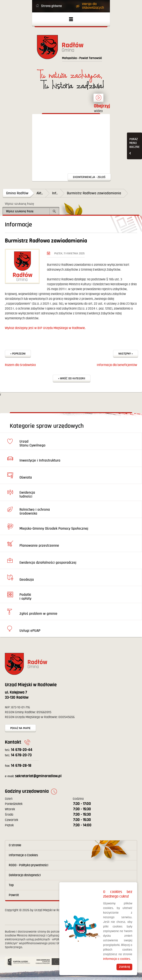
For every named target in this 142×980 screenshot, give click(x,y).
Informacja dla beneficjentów (117, 365)
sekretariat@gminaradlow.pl (33, 776)
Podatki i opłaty (25, 597)
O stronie (15, 845)
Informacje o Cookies (23, 855)
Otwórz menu (71, 19)
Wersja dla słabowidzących (93, 6)
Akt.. (40, 193)
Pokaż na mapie (20, 728)
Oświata (26, 477)
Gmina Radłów (17, 193)
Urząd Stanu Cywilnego (32, 443)
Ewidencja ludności (27, 494)
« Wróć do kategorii (72, 379)
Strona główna (51, 6)
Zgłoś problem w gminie (38, 614)
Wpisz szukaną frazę (19, 204)
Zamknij (124, 967)
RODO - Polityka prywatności (28, 865)
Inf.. (55, 193)
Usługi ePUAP (30, 631)
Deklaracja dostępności (25, 875)
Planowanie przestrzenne (39, 546)
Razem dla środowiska (20, 365)
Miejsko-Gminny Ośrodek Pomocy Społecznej (54, 529)
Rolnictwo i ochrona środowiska (35, 512)
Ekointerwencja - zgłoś (89, 177)
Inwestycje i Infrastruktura (40, 460)
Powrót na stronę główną (71, 50)
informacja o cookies (117, 959)
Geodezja (27, 580)
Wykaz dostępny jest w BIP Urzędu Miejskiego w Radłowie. (45, 328)
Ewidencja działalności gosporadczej (48, 563)
